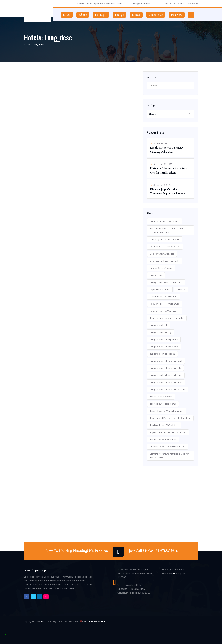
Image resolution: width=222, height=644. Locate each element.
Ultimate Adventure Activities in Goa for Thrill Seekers (169, 170)
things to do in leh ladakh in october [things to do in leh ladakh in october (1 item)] (168, 389)
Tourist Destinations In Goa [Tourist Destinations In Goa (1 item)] (163, 440)
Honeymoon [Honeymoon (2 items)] (156, 275)
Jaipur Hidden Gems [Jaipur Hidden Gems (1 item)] (160, 289)
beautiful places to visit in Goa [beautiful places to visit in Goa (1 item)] (165, 221)
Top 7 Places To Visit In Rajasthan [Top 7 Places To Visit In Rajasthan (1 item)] (167, 411)
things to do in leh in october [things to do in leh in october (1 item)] (164, 347)
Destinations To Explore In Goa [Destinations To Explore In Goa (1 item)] (165, 247)
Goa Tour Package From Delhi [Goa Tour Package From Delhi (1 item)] (165, 261)
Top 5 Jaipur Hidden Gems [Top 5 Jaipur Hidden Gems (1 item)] (163, 404)
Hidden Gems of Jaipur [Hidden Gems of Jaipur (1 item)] (161, 268)
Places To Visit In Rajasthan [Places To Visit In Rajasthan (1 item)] (163, 297)
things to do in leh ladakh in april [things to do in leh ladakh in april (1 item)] (166, 361)
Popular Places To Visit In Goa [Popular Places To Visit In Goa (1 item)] (165, 304)
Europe (119, 15)
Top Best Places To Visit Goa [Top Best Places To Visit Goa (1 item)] (164, 425)
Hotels (136, 15)
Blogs (152, 114)
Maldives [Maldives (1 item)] (181, 289)
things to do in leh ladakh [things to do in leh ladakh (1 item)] (162, 354)
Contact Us (156, 15)
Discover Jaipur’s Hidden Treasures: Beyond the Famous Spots (168, 192)
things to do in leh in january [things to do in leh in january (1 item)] (164, 339)
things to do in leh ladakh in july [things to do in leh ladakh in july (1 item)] (165, 368)
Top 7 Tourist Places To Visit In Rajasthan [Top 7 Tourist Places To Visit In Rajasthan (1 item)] (170, 418)
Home (67, 15)
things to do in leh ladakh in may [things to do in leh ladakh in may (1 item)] (166, 382)
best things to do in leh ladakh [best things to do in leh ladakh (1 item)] (165, 239)
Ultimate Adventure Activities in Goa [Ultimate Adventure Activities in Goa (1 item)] (168, 447)
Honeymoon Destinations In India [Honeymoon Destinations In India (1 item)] (166, 282)
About (83, 15)
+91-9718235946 (170, 4)
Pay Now (177, 15)
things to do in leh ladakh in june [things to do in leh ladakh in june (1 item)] (166, 375)
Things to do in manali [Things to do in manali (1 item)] (161, 397)
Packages (101, 15)
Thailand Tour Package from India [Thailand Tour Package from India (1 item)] (167, 318)
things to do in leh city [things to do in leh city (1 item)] (161, 332)
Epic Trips (45, 621)
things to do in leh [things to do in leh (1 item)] (159, 325)
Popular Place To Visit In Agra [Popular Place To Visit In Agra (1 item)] (165, 311)
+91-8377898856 (189, 4)
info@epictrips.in (142, 4)
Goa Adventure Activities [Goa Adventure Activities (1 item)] (162, 254)
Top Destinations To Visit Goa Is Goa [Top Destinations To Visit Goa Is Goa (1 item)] (168, 432)
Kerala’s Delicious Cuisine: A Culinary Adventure (167, 150)
